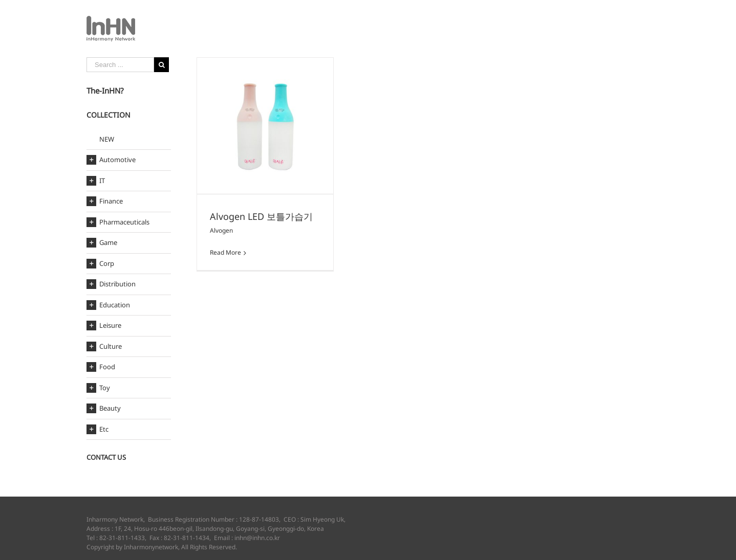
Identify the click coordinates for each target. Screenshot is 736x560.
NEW (107, 139)
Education (115, 305)
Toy (105, 388)
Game (108, 243)
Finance (111, 201)
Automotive (117, 160)
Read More (225, 252)
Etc (104, 429)
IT (102, 181)
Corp (107, 264)
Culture (111, 346)
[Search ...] (120, 65)
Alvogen (221, 230)
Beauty (110, 408)
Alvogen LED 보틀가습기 (261, 216)
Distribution (117, 284)
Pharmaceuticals (124, 222)
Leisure (110, 326)
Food (107, 367)
